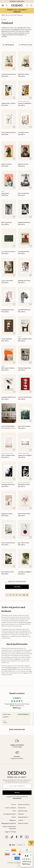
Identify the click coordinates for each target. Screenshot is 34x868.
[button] (27, 860)
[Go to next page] (27, 595)
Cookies (21, 820)
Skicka (17, 793)
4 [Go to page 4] (20, 595)
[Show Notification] (31, 843)
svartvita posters (12, 668)
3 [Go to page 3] (17, 595)
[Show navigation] (3, 5)
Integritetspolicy (23, 817)
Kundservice (22, 808)
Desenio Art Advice (24, 805)
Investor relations (11, 808)
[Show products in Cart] (31, 5)
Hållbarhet (13, 820)
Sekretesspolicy (17, 798)
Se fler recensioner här (17, 729)
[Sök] (7, 5)
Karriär (14, 817)
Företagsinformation (10, 814)
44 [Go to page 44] (24, 595)
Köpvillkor (21, 814)
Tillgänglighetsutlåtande (8, 823)
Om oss (14, 805)
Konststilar (11, 15)
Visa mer (17, 587)
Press (14, 811)
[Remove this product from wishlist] (14, 69)
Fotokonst (19, 15)
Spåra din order (23, 811)
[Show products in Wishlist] (27, 5)
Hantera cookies (23, 823)
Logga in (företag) (10, 832)
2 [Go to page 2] (13, 595)
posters (29, 622)
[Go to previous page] (7, 595)
